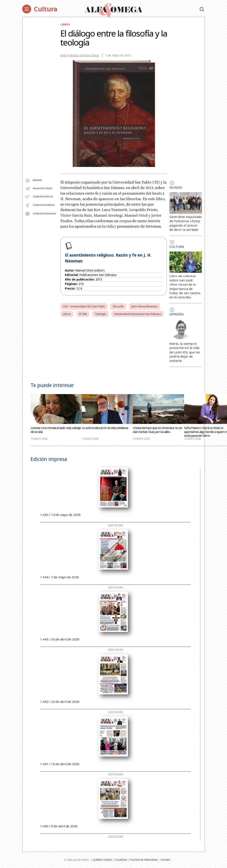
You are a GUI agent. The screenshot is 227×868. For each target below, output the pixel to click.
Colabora (121, 860)
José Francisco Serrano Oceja (80, 55)
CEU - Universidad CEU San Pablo (84, 306)
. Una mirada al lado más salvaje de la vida (56, 430)
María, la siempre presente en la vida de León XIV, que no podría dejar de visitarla (185, 352)
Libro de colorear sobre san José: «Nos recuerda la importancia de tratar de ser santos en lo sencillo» (185, 286)
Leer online (116, 525)
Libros (65, 24)
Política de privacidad (144, 860)
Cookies (165, 860)
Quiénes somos (102, 860)
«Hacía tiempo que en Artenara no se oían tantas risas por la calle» (157, 430)
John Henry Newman (144, 306)
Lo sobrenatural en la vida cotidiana (105, 428)
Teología (101, 314)
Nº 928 (83, 314)
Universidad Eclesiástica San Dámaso (138, 314)
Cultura (46, 9)
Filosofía (118, 306)
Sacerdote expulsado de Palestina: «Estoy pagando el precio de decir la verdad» (186, 223)
